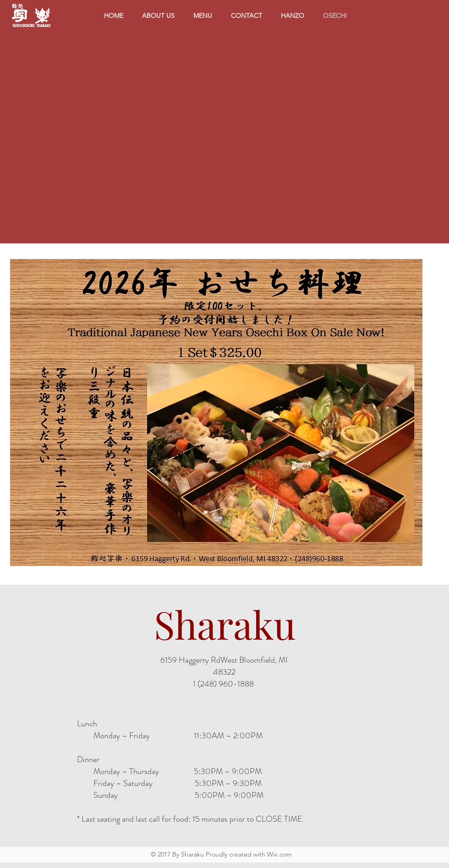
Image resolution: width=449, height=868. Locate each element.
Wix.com (279, 854)
